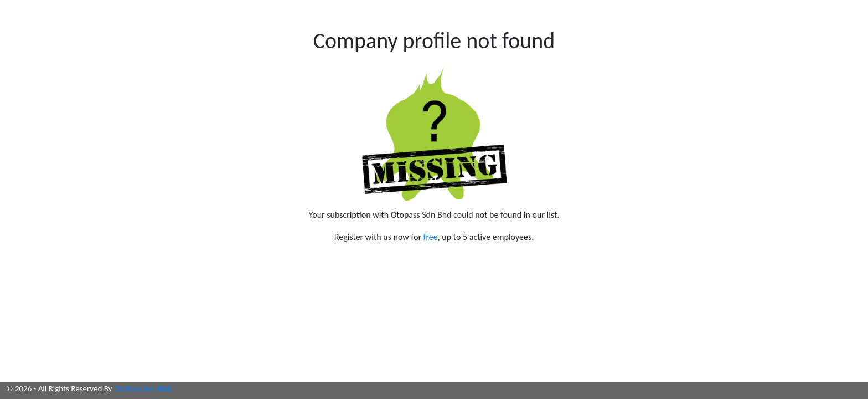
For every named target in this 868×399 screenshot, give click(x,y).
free (431, 237)
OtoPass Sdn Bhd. (143, 388)
